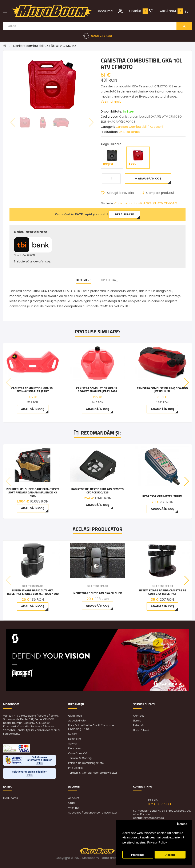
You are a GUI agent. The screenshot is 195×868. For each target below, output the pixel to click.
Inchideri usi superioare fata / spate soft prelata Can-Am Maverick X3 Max (33, 492)
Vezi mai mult (111, 102)
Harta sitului (141, 730)
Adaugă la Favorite (120, 193)
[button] (187, 383)
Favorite (135, 11)
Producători (11, 798)
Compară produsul (160, 193)
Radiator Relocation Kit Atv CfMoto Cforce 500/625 (98, 491)
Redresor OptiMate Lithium (162, 496)
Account (74, 798)
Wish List (74, 808)
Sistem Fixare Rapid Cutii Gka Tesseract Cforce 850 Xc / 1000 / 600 (33, 592)
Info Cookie (75, 768)
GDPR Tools (75, 716)
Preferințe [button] (138, 855)
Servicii (73, 744)
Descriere (83, 280)
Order (72, 803)
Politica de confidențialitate (86, 763)
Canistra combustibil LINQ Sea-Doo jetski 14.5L (162, 390)
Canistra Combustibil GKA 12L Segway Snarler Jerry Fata (98, 390)
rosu (138, 158)
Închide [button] (182, 824)
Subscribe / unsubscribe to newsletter (93, 813)
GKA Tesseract (129, 132)
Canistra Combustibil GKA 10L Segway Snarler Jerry (33, 390)
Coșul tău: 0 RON (24, 255)
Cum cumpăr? (78, 753)
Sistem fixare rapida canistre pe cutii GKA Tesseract (162, 592)
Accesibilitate (77, 721)
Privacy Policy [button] (157, 842)
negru (112, 158)
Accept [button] (170, 855)
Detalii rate (124, 214)
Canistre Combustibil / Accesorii (139, 127)
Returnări (139, 725)
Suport (72, 734)
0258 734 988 (102, 36)
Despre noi (75, 739)
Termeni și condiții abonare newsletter (93, 773)
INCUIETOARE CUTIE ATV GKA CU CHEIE (98, 593)
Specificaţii (110, 280)
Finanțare (74, 748)
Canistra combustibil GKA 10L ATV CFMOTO (44, 46)
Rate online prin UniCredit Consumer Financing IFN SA (91, 727)
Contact (138, 716)
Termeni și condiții (80, 758)
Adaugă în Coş (150, 179)
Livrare (137, 721)
